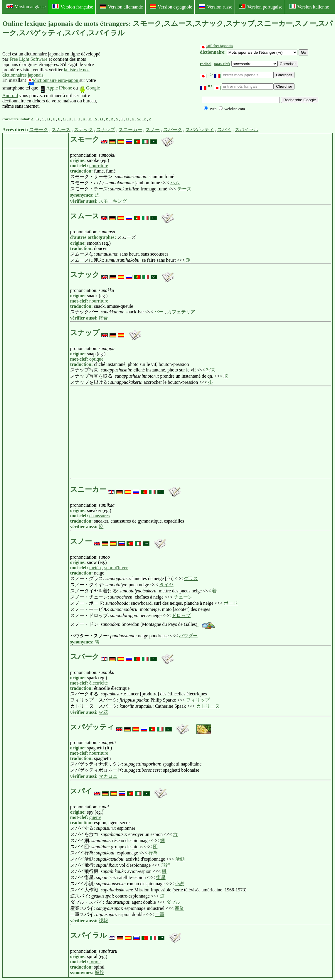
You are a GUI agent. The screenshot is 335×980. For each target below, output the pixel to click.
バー (159, 312)
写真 (211, 370)
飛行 (166, 865)
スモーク (39, 130)
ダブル (173, 902)
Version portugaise (261, 7)
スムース (61, 130)
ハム (175, 183)
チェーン (183, 597)
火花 (103, 712)
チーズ (184, 189)
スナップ (106, 130)
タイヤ (166, 585)
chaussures (99, 516)
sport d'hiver (116, 568)
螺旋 (100, 973)
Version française (73, 7)
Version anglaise (26, 7)
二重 (160, 914)
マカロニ (108, 776)
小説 (179, 884)
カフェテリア (181, 312)
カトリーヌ (208, 706)
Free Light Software (28, 59)
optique (96, 359)
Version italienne (309, 7)
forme (95, 962)
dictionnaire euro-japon (53, 80)
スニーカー (130, 130)
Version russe (216, 7)
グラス (191, 578)
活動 (180, 859)
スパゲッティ (200, 130)
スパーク (173, 130)
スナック (83, 130)
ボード (231, 603)
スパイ (224, 130)
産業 (179, 908)
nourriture (99, 166)
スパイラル (247, 130)
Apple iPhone (56, 88)
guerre (95, 817)
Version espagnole (171, 7)
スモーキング (113, 201)
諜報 (103, 921)
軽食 (103, 318)
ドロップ (181, 615)
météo (95, 568)
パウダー (188, 636)
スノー (153, 130)
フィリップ (198, 700)
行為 (153, 853)
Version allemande (121, 7)
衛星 (161, 877)
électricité (99, 683)
